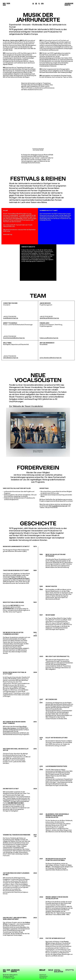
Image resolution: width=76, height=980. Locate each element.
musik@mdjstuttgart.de (11, 318)
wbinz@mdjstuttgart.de (11, 358)
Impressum (43, 975)
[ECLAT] (42, 970)
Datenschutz (44, 976)
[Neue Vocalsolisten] (56, 971)
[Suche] (39, 4)
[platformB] (70, 970)
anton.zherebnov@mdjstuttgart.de (51, 358)
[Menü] (33, 4)
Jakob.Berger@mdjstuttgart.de (49, 318)
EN (42, 4)
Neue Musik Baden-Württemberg (15, 727)
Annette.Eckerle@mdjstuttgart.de (14, 338)
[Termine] (36, 4)
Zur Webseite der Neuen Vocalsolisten (26, 406)
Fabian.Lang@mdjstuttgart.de (49, 338)
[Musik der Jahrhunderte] (6, 4)
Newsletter (43, 978)
